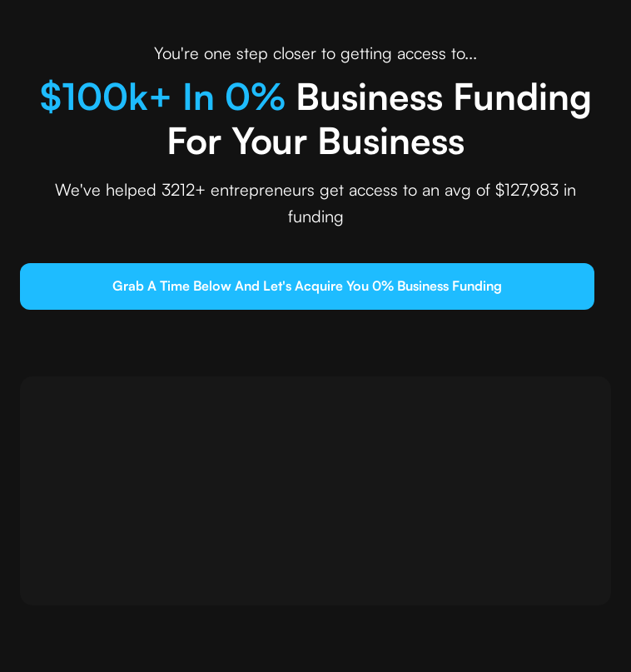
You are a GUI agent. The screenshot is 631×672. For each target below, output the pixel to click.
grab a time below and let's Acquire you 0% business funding (307, 286)
